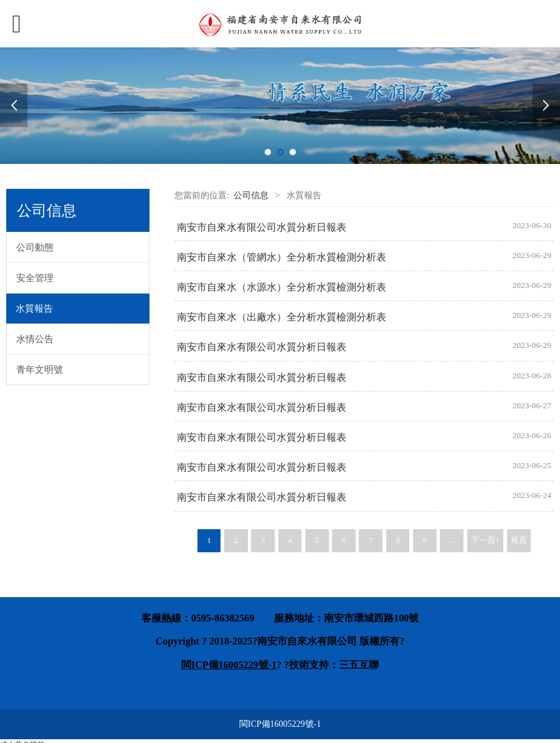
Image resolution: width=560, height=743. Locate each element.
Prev (14, 105)
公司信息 (251, 195)
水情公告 (35, 339)
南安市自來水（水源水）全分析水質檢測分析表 (282, 287)
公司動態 (35, 247)
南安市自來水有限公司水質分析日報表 (262, 227)
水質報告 (34, 309)
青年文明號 (40, 370)
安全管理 (35, 278)
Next (546, 105)
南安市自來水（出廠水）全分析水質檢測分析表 (282, 317)
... (451, 540)
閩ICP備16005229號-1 (280, 724)
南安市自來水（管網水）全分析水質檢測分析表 (282, 257)
